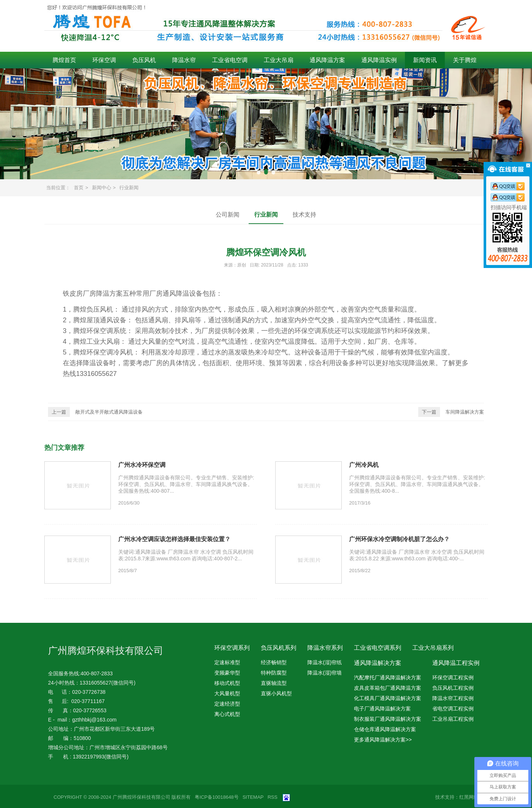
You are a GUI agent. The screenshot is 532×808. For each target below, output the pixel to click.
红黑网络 (469, 797)
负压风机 (144, 60)
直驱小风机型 (276, 693)
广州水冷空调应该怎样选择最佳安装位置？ (174, 539)
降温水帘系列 (325, 648)
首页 (79, 188)
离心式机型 (227, 714)
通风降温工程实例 (456, 663)
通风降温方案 (327, 60)
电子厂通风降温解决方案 (382, 709)
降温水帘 (184, 60)
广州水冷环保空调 (142, 465)
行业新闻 (129, 188)
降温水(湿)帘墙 (325, 673)
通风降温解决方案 (378, 663)
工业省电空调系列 (378, 648)
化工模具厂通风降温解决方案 (388, 698)
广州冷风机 (364, 465)
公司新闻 (228, 215)
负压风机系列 (279, 648)
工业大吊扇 (279, 60)
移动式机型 (227, 683)
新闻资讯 (425, 60)
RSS (272, 797)
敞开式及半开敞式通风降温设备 (95, 412)
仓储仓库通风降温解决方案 (385, 729)
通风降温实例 (379, 60)
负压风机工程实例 (453, 688)
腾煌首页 (64, 60)
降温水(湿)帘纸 (325, 662)
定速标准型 (227, 662)
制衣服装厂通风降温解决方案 (388, 719)
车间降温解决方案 (451, 412)
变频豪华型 (227, 673)
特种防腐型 (274, 673)
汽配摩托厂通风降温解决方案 (388, 678)
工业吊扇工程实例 (453, 719)
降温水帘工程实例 (453, 698)
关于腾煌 (465, 60)
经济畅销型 (274, 662)
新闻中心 (102, 188)
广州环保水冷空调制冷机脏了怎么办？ (399, 539)
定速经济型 (227, 704)
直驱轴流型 (274, 683)
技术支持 (304, 215)
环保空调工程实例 (453, 678)
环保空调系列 (232, 648)
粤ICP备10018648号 (217, 797)
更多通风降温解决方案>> (383, 740)
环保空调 (104, 60)
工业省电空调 (230, 60)
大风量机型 (227, 693)
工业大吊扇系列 (433, 648)
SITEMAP (253, 797)
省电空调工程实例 (453, 709)
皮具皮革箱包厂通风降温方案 (388, 688)
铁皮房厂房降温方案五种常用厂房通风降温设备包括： (143, 293)
